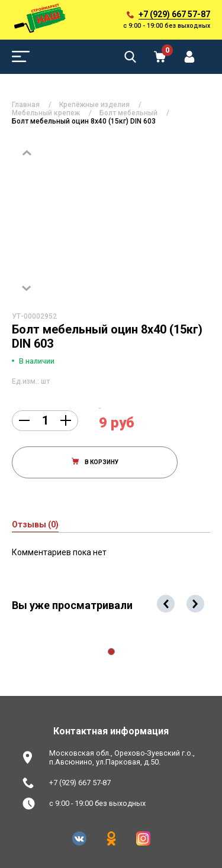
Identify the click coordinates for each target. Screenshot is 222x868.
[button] (111, 652)
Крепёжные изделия (94, 105)
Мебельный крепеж (46, 113)
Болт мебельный (128, 113)
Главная (26, 105)
